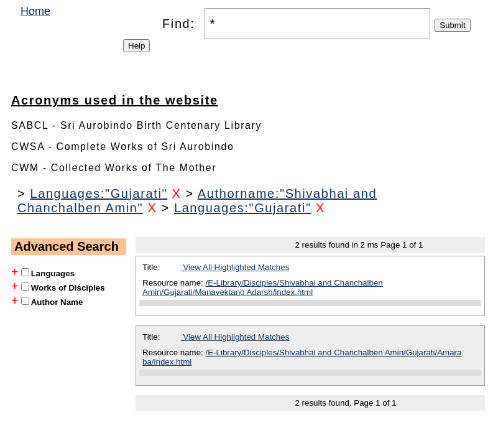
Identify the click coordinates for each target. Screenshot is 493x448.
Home (35, 11)
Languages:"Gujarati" (99, 194)
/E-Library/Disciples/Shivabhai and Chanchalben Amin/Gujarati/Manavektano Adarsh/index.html (263, 287)
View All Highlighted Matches (235, 267)
